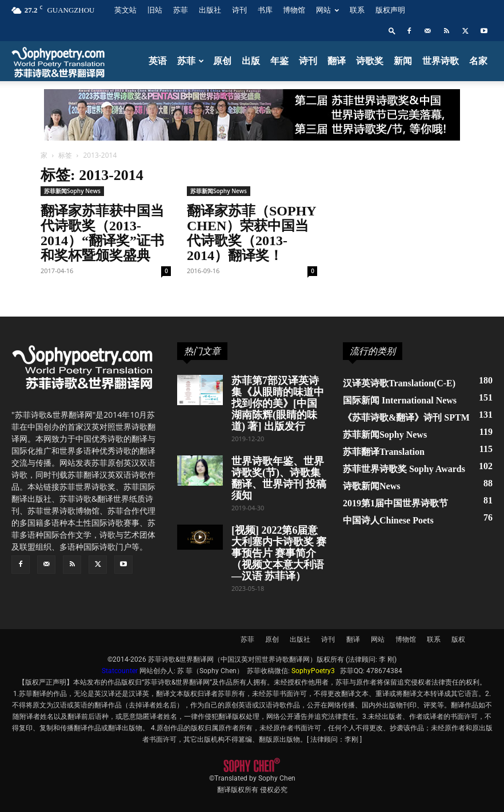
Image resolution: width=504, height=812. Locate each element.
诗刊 (239, 10)
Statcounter (120, 671)
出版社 (210, 10)
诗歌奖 (370, 61)
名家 (478, 61)
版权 (458, 639)
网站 (327, 10)
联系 (357, 10)
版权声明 (390, 10)
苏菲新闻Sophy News (72, 191)
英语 (158, 61)
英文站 (125, 10)
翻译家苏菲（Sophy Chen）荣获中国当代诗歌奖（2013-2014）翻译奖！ (251, 233)
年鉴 (279, 61)
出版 (251, 61)
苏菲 (181, 10)
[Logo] (59, 61)
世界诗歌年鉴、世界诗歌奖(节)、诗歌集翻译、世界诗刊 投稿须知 (279, 478)
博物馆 (294, 10)
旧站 (155, 10)
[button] (392, 31)
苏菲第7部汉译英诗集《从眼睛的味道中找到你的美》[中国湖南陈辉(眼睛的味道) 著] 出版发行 (278, 403)
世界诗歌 (441, 61)
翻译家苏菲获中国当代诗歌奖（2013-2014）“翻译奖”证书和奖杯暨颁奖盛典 (102, 233)
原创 (222, 61)
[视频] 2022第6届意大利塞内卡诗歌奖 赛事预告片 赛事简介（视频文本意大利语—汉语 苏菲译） (279, 553)
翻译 (337, 61)
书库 (265, 10)
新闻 (403, 61)
